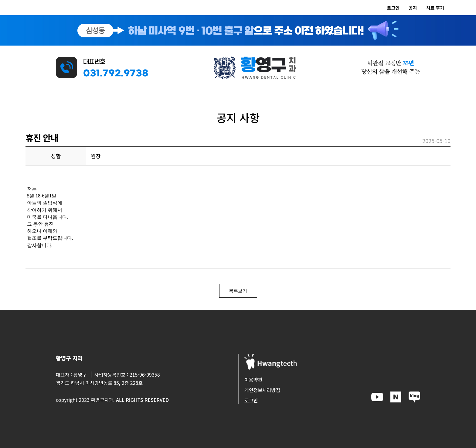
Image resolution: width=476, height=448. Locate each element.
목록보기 (238, 291)
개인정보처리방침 (262, 390)
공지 (413, 8)
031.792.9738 (116, 74)
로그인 (393, 8)
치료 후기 (435, 8)
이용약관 (253, 380)
